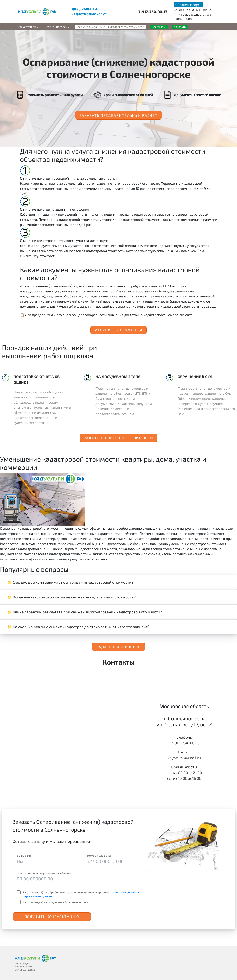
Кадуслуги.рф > (28, 27)
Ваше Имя (24, 855)
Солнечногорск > (58, 27)
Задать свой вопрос (118, 647)
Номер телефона (99, 855)
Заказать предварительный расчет (119, 115)
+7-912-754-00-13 (152, 12)
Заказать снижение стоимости (119, 438)
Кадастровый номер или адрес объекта (44, 873)
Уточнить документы (118, 330)
